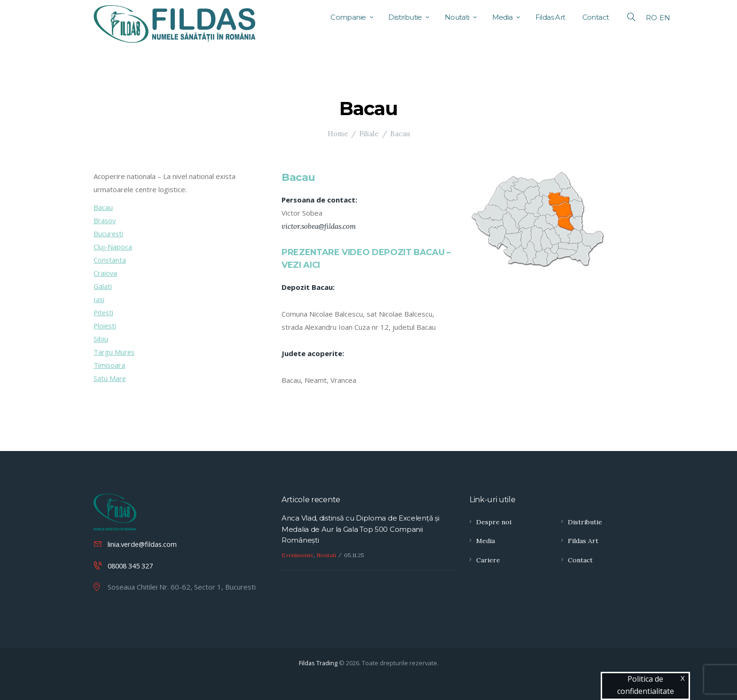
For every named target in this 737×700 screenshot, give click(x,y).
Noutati (326, 556)
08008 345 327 (133, 565)
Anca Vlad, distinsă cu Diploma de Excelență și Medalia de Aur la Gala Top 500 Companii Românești (360, 530)
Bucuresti (109, 233)
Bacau (103, 207)
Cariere (488, 560)
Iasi (99, 299)
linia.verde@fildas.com (143, 544)
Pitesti (104, 312)
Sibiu (101, 339)
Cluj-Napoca (113, 247)
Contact (580, 560)
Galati (103, 286)
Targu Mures (114, 352)
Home (338, 134)
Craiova (106, 273)
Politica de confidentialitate (646, 685)
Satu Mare (110, 378)
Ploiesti (106, 326)
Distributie (585, 522)
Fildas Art (583, 541)
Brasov (105, 220)
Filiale (369, 134)
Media (486, 541)
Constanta (110, 260)
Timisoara (110, 365)
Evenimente (298, 556)
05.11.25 (354, 556)
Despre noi (494, 522)
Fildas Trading (318, 662)
